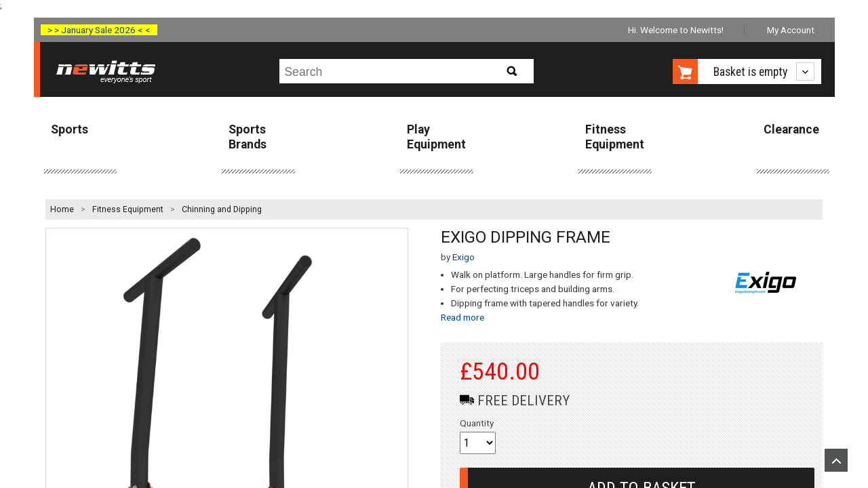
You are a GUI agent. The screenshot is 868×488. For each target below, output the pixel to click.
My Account (791, 30)
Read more (462, 317)
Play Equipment (436, 137)
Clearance (791, 129)
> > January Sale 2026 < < (99, 30)
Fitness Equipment (615, 137)
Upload (836, 460)
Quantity (477, 423)
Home (62, 209)
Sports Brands (248, 137)
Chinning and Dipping (222, 209)
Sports (70, 129)
